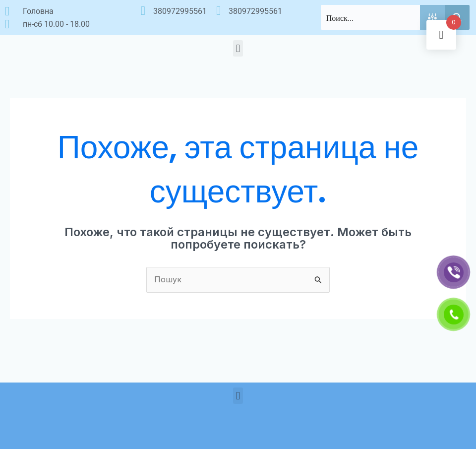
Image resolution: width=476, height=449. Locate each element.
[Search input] (371, 17)
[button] (238, 48)
